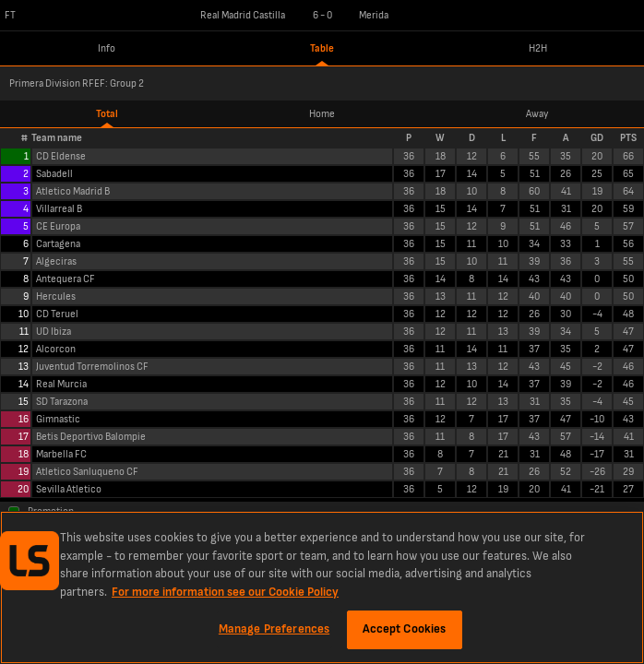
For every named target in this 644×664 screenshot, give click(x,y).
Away (537, 114)
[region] (322, 587)
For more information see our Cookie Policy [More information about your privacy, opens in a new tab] (225, 592)
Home (322, 114)
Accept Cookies (405, 629)
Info (107, 48)
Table (322, 48)
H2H (538, 48)
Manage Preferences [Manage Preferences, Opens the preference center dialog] (274, 629)
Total (107, 114)
